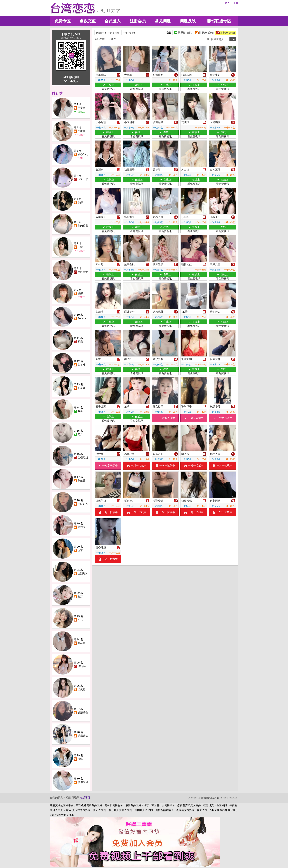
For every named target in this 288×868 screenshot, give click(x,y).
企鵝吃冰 (83, 573)
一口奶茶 (83, 504)
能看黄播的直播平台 (209, 798)
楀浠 (80, 759)
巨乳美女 (83, 272)
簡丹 (80, 434)
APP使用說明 (71, 77)
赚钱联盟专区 (219, 21)
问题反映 (188, 21)
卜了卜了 (83, 179)
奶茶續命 (83, 713)
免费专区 (63, 21)
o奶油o (82, 666)
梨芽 (80, 597)
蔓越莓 (81, 481)
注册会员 (138, 21)
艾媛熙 (81, 131)
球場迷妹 (83, 736)
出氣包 (81, 689)
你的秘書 (83, 226)
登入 (227, 3)
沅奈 (80, 550)
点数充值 (88, 21)
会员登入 (113, 21)
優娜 (80, 293)
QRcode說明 (71, 81)
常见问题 (163, 21)
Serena (82, 318)
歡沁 (80, 411)
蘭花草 (81, 643)
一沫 (80, 247)
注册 (235, 3)
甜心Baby (83, 154)
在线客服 (85, 798)
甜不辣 (81, 365)
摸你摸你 (83, 782)
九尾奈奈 (83, 388)
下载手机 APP (71, 34)
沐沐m (81, 527)
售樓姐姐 (83, 457)
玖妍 (80, 202)
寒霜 (80, 342)
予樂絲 (81, 108)
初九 (80, 620)
